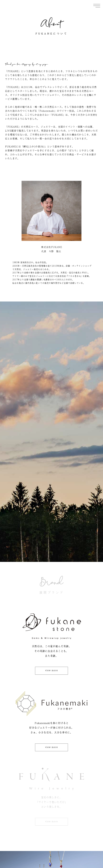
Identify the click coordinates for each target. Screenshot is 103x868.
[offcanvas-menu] (97, 6)
